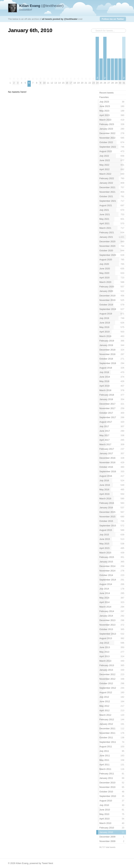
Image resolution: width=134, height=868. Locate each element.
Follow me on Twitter (113, 19)
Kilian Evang (22, 863)
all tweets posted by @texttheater (60, 19)
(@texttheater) (41, 6)
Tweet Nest (47, 863)
